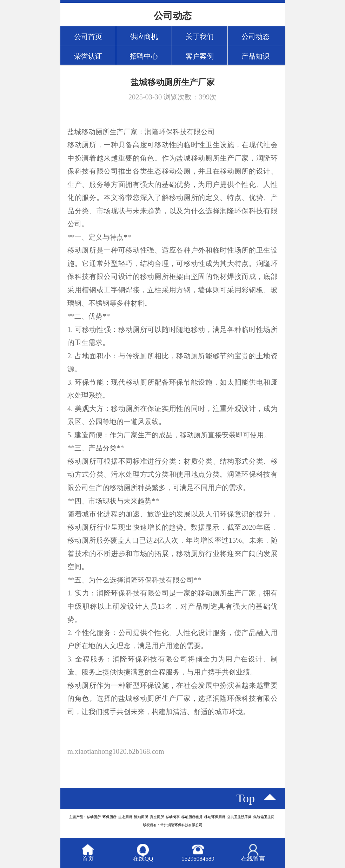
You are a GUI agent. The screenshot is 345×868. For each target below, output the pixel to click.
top (246, 798)
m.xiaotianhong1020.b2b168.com (116, 751)
